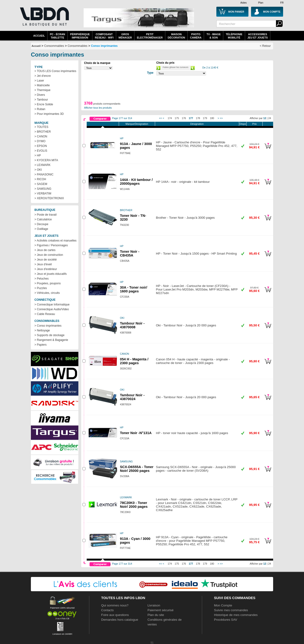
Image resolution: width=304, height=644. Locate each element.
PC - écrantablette (57, 36)
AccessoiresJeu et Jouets (258, 36)
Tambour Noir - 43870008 (132, 325)
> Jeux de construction (49, 255)
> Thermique (42, 90)
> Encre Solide (44, 104)
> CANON (41, 136)
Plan (261, 3)
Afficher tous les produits (98, 108)
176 (184, 118)
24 (270, 118)
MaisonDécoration (176, 36)
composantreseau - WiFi (104, 36)
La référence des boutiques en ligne (44, 19)
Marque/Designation (137, 124)
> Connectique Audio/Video (52, 309)
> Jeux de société (46, 260)
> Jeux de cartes (45, 250)
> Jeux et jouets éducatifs (51, 274)
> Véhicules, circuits (47, 293)
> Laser (39, 81)
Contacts (107, 610)
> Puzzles (41, 288)
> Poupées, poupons (47, 283)
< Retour (265, 46)
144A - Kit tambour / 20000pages (136, 182)
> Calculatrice (43, 219)
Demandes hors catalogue (120, 620)
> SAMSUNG (43, 189)
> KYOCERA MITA (46, 160)
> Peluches (42, 279)
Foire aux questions (115, 615)
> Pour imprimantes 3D (49, 114)
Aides (244, 3)
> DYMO (40, 141)
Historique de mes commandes (236, 615)
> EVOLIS (41, 151)
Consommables (78, 46)
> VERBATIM (43, 194)
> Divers (40, 95)
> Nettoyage (42, 330)
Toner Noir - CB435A (130, 253)
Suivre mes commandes (231, 610)
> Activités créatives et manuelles (55, 241)
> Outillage (41, 229)
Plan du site (156, 615)
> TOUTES (41, 127)
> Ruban (40, 109)
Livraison (154, 605)
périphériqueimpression (80, 36)
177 (191, 118)
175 (177, 118)
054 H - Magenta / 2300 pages (134, 361)
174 (170, 118)
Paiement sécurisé (161, 610)
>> (221, 118)
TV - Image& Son (214, 36)
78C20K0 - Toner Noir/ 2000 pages (134, 505)
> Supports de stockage (49, 335)
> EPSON (41, 146)
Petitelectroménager (150, 36)
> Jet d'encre (43, 76)
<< (161, 118)
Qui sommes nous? (115, 605)
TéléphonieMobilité (234, 36)
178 (198, 118)
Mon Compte (223, 605)
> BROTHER (43, 132)
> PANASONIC (44, 174)
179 (205, 118)
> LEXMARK (43, 165)
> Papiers (40, 345)
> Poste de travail (45, 215)
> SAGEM (41, 184)
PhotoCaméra (196, 36)
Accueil (39, 36)
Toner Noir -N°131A (136, 433)
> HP (38, 155)
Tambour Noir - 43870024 (132, 397)
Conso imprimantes (104, 46)
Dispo (243, 124)
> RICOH (40, 179)
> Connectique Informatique (52, 305)
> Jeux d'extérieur (46, 269)
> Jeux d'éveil (43, 264)
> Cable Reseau (45, 314)
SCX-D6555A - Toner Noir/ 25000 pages (137, 469)
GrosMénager (125, 36)
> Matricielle (42, 85)
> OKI (38, 170)
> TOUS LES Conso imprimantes (55, 71)
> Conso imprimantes (48, 326)
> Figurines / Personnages (51, 245)
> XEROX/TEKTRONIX (49, 198)
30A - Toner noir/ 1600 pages (134, 289)
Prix (254, 124)
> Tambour (41, 100)
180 (212, 118)
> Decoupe (41, 224)
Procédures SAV (226, 620)
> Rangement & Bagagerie (51, 340)
